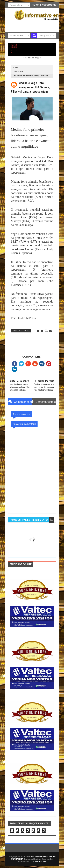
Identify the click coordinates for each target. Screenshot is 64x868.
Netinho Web (41, 862)
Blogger (38, 58)
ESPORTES (19, 72)
